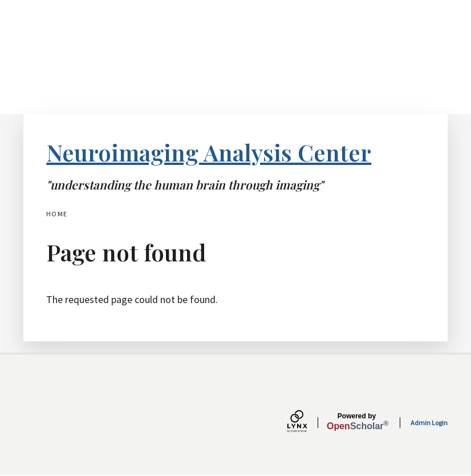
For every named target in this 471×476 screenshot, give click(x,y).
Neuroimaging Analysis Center (209, 152)
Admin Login (429, 423)
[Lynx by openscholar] (307, 423)
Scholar (357, 422)
